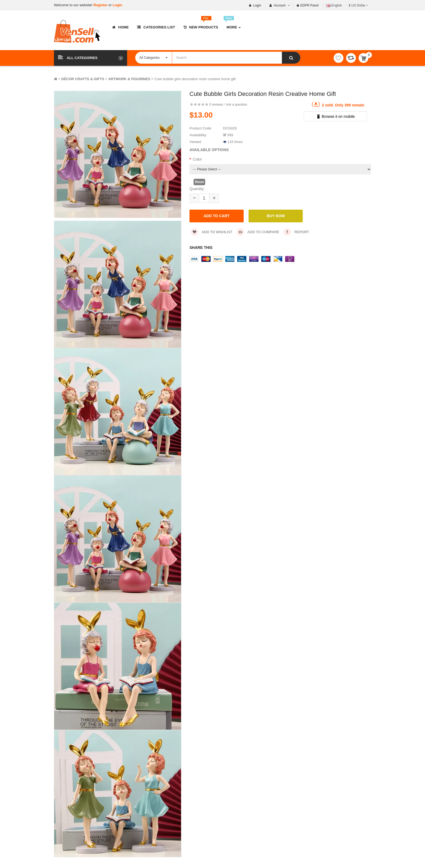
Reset (199, 182)
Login (117, 5)
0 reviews (216, 105)
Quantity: (197, 189)
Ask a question (236, 105)
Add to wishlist (212, 232)
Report (296, 232)
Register (101, 5)
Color (197, 159)
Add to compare (258, 232)
